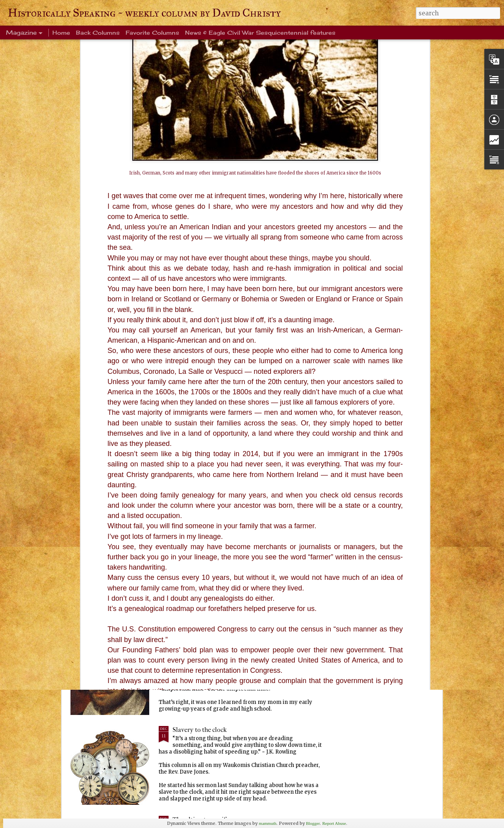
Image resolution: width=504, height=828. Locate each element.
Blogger (313, 823)
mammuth (268, 823)
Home (61, 32)
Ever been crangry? (199, 550)
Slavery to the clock (200, 730)
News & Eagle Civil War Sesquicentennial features (260, 32)
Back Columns (98, 32)
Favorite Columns (152, 32)
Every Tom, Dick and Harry (210, 640)
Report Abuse (334, 823)
